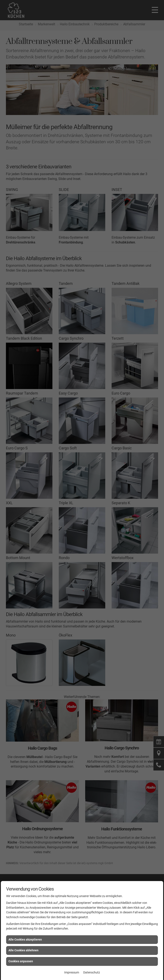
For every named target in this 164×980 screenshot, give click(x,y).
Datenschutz (92, 972)
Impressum (72, 972)
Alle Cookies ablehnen (23, 950)
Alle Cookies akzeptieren (25, 939)
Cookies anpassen (21, 961)
